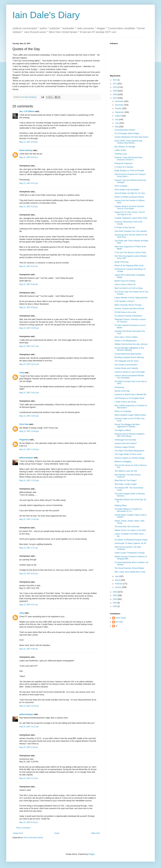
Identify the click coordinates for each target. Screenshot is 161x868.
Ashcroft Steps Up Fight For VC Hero (130, 193)
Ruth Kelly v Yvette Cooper (126, 484)
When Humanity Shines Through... (129, 305)
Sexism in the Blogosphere (126, 341)
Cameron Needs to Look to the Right (130, 372)
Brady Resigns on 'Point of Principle (129, 171)
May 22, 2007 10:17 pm (29, 346)
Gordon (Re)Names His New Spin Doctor (132, 137)
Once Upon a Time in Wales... (127, 337)
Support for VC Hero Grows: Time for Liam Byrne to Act (130, 213)
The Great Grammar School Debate (129, 568)
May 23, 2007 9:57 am (29, 605)
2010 (115, 87)
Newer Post (18, 833)
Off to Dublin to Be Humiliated (127, 190)
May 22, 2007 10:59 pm (29, 431)
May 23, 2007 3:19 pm (29, 747)
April (117, 576)
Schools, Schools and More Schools (129, 309)
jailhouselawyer (26, 458)
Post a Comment (23, 828)
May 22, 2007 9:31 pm (29, 266)
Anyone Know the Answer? (126, 443)
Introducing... (120, 387)
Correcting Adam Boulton (125, 130)
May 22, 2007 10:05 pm (29, 328)
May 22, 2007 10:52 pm (29, 416)
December (120, 101)
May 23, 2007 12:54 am (29, 519)
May (117, 127)
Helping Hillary (121, 505)
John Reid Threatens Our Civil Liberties (131, 231)
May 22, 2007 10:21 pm (29, 364)
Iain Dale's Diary (46, 15)
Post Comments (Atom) (33, 838)
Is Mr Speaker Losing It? (125, 301)
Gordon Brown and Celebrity (126, 368)
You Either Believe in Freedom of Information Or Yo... (128, 510)
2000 (115, 606)
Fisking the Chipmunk (123, 163)
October (119, 108)
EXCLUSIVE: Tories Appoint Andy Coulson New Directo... (128, 142)
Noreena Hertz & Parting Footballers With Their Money (129, 435)
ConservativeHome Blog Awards (128, 354)
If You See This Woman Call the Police (130, 253)
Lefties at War (120, 150)
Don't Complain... (122, 186)
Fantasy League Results (125, 447)
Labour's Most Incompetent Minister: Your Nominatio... (129, 377)
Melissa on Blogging (123, 462)
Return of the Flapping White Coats (129, 266)
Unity (22, 373)
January (119, 587)
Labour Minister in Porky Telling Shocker (131, 298)
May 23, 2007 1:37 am (29, 548)
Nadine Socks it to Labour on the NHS (130, 530)
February (119, 584)
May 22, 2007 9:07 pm (29, 183)
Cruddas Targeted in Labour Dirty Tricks (131, 218)
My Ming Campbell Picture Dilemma (129, 357)
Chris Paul (24, 424)
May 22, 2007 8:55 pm (29, 142)
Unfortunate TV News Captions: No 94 (130, 543)
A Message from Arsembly (125, 440)
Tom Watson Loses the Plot (126, 471)
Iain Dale (119, 622)
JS (116, 626)
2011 (115, 84)
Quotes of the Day (122, 391)
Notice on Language (123, 411)
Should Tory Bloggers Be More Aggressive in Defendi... (127, 426)
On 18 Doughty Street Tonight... (128, 133)
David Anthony (26, 150)
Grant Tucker (121, 618)
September (120, 112)
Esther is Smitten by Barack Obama (129, 197)
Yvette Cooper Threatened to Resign (130, 553)
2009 (115, 91)
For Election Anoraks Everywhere (128, 316)
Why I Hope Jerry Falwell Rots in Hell (130, 572)
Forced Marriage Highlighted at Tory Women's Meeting (129, 349)
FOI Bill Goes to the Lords (125, 312)
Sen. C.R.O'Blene (27, 111)
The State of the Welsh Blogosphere (129, 451)
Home (57, 833)
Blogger (92, 854)
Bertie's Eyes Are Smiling (125, 281)
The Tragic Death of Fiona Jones (128, 454)
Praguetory (24, 440)
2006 (115, 592)
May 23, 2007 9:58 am (29, 649)
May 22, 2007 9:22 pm (29, 207)
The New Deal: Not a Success (127, 527)
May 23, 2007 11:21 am (29, 727)
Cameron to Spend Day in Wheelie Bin (130, 395)
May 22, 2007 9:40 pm (29, 284)
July (117, 119)
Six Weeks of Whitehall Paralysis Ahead (131, 540)
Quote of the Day (122, 262)
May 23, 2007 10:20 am (29, 706)
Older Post (95, 833)
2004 (115, 599)
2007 (115, 98)
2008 (115, 95)
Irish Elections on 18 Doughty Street (129, 398)
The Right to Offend (123, 430)
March (118, 580)
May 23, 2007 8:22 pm (29, 822)
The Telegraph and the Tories (127, 361)
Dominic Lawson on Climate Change (130, 458)
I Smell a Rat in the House (125, 402)
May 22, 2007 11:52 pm (29, 480)
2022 (115, 80)
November (120, 105)
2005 (115, 595)
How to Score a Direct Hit (125, 284)
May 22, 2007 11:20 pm (29, 449)
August (118, 116)
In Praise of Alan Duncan (125, 228)
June (117, 123)
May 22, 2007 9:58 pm (29, 307)
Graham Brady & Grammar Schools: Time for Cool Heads (129, 207)
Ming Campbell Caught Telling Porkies (130, 415)
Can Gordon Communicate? (126, 365)
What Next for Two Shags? (126, 480)
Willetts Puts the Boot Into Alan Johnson (131, 344)
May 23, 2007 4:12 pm (29, 778)
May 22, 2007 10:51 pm (29, 393)
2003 (115, 603)
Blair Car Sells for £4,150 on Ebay (129, 288)
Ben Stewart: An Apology (125, 147)
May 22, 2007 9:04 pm (29, 157)
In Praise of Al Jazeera (124, 167)
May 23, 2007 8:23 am (29, 574)
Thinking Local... (121, 154)
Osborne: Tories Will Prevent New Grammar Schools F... (128, 159)
